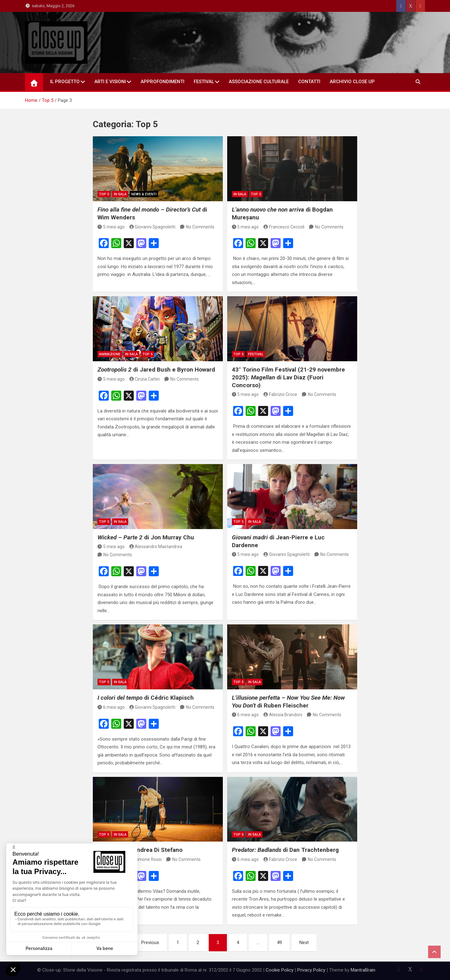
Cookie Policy (280, 970)
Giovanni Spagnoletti (152, 227)
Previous (150, 942)
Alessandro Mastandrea (156, 547)
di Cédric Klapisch (146, 698)
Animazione (110, 354)
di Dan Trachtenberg (285, 850)
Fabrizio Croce (280, 394)
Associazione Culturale (259, 82)
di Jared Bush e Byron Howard (156, 370)
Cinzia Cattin (145, 379)
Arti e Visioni (110, 82)
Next (304, 942)
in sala (120, 194)
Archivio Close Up (352, 82)
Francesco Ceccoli (284, 227)
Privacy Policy (311, 970)
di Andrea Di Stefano (140, 850)
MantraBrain (363, 970)
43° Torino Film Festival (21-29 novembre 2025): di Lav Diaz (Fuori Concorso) (288, 377)
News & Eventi (144, 194)
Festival (204, 82)
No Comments (200, 227)
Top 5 (104, 194)
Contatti (309, 82)
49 (279, 942)
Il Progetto (65, 82)
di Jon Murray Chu (146, 537)
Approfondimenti (162, 82)
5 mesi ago (111, 227)
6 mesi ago (111, 707)
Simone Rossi (146, 859)
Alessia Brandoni (283, 715)
